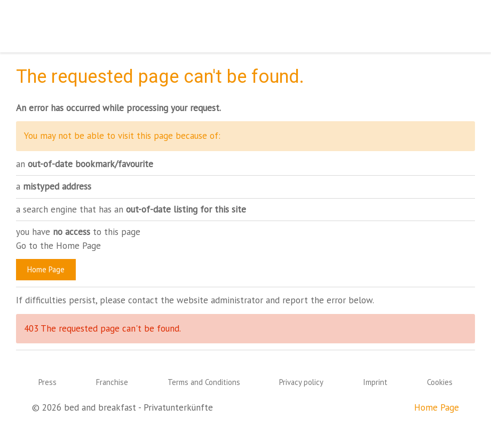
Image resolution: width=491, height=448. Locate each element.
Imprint (375, 382)
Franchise (112, 382)
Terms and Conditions (204, 382)
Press (47, 382)
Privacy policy (301, 382)
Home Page (46, 269)
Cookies (440, 382)
